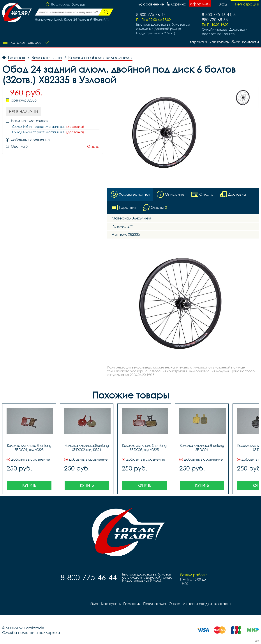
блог (235, 42)
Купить (29, 485)
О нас (174, 604)
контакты (250, 42)
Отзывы (93, 147)
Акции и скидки (197, 604)
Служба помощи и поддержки (31, 633)
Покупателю (155, 604)
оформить (200, 4)
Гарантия (198, 42)
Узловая (78, 5)
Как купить (219, 42)
